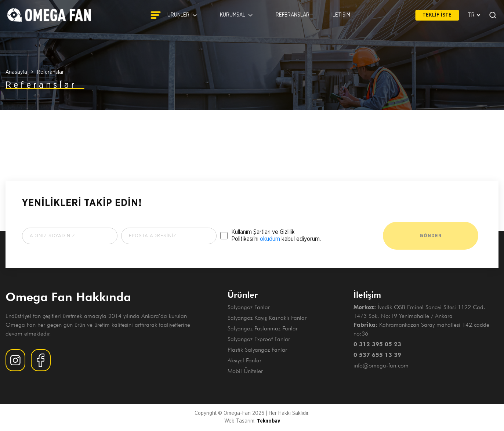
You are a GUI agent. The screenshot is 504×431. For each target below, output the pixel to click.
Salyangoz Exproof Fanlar (259, 339)
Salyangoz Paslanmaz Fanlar (263, 328)
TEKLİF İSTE (437, 15)
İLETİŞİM (341, 15)
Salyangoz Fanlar (249, 307)
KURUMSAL (237, 15)
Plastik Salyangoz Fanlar (257, 350)
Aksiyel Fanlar (244, 360)
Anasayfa (16, 72)
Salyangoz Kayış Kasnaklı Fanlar (267, 318)
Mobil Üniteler (245, 371)
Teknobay (269, 421)
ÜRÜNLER (174, 15)
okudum (270, 239)
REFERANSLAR (293, 15)
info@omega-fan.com (381, 365)
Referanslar (50, 72)
